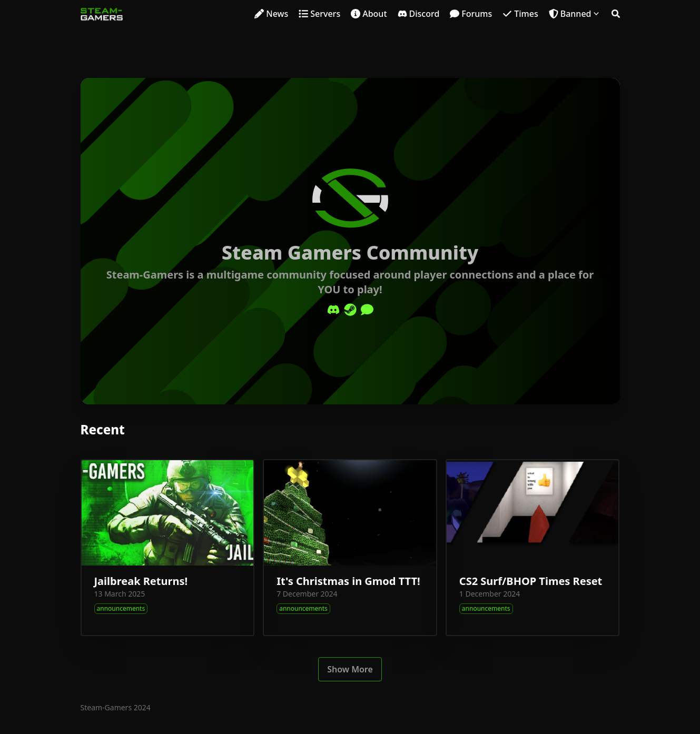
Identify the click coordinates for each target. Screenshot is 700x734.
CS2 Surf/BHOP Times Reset (531, 581)
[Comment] (367, 310)
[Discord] (333, 310)
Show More (350, 669)
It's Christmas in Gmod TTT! (348, 581)
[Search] (616, 14)
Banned (576, 14)
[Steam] (350, 310)
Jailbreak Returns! (141, 581)
